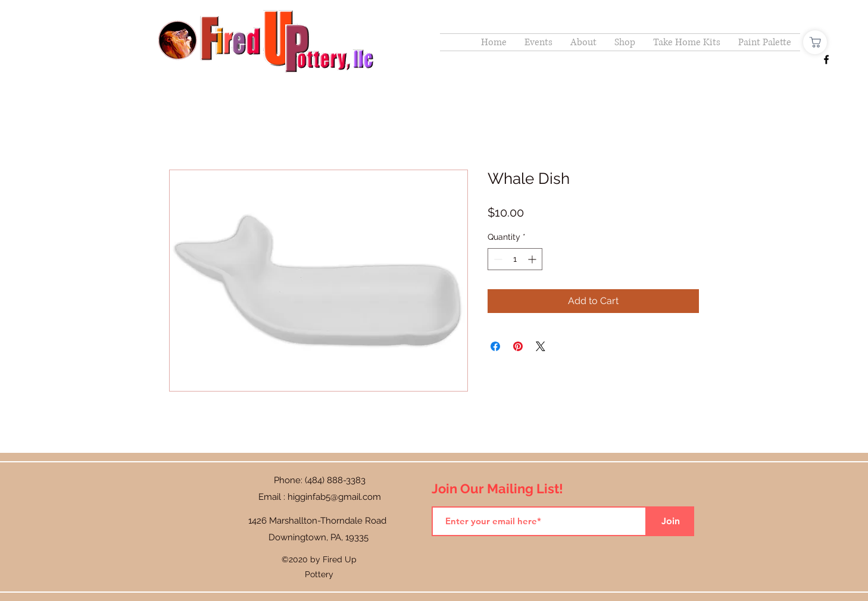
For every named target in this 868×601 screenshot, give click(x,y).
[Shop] (815, 42)
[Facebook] (826, 60)
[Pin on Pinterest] (518, 346)
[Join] (670, 521)
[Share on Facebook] (495, 346)
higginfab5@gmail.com (334, 497)
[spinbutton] (515, 259)
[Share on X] (541, 346)
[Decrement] (497, 259)
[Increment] (533, 259)
